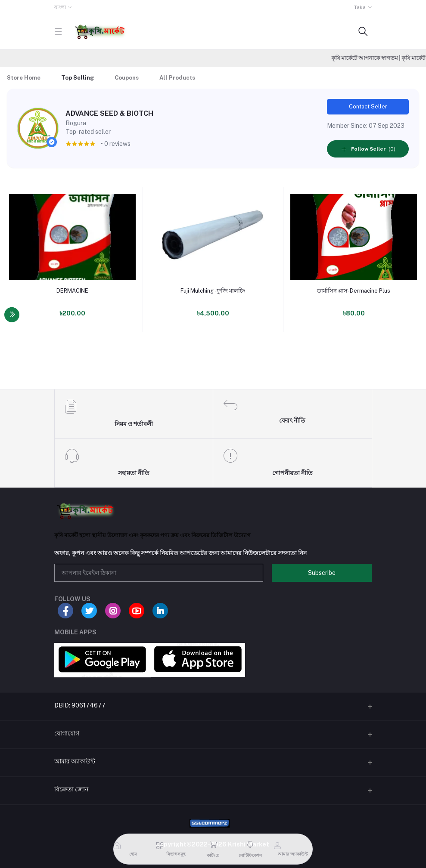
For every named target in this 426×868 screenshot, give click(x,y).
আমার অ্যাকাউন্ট (75, 761)
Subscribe (322, 573)
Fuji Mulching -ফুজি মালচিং (213, 291)
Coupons (127, 78)
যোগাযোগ (67, 733)
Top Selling (78, 78)
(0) (368, 149)
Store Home (24, 78)
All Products (177, 78)
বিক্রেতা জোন (71, 789)
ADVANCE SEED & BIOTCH (109, 113)
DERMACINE (72, 291)
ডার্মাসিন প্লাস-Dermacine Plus (354, 291)
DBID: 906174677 (80, 705)
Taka (360, 7)
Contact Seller (368, 107)
